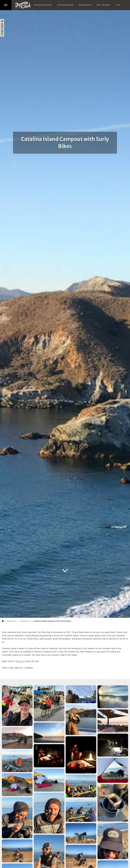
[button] (6, 5)
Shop (118, 5)
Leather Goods (65, 5)
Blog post (21, 661)
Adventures (12, 621)
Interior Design (42, 5)
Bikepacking (25, 621)
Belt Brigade (104, 5)
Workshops (85, 5)
